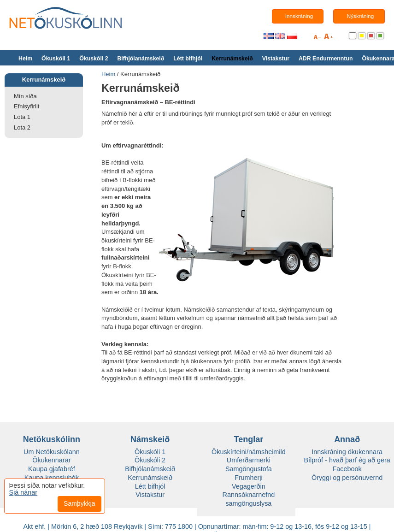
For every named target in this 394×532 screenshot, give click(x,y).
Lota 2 (22, 127)
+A (328, 38)
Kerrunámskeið (232, 59)
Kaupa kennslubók (52, 478)
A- (317, 38)
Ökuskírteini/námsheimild (249, 452)
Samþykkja (79, 503)
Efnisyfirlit (26, 106)
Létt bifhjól (188, 59)
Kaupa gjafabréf (52, 469)
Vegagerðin (249, 486)
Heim (25, 59)
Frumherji (249, 478)
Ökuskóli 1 (56, 59)
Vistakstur (276, 59)
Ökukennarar (51, 460)
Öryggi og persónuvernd (347, 478)
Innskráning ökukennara (347, 452)
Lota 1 (22, 117)
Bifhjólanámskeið (141, 59)
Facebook (347, 469)
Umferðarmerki (249, 460)
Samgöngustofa (249, 469)
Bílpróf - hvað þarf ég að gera (347, 460)
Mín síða (25, 96)
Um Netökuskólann (52, 452)
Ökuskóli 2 (94, 59)
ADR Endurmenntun (326, 59)
